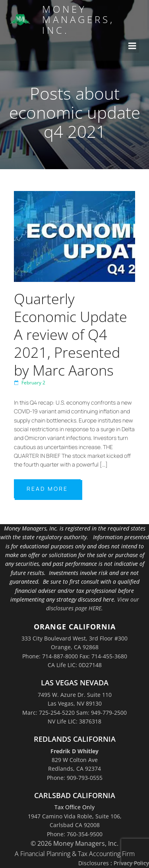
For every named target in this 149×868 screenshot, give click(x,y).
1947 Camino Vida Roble (60, 816)
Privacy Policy (131, 863)
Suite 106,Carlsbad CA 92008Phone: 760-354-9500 (84, 825)
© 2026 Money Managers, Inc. (74, 843)
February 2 (30, 383)
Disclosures (94, 863)
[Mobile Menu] (132, 46)
